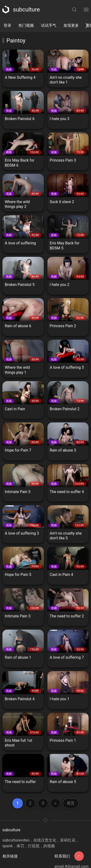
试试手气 (49, 25)
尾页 (71, 803)
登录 (7, 25)
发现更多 (71, 25)
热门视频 (26, 25)
